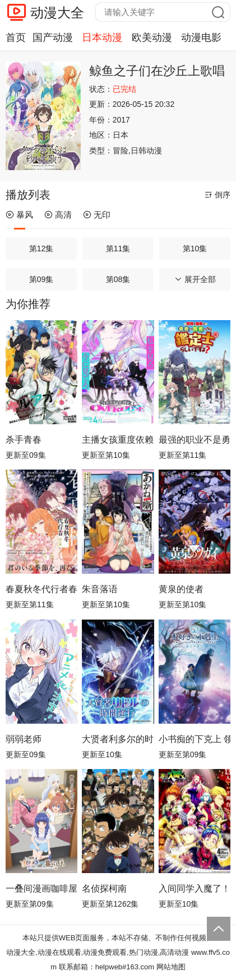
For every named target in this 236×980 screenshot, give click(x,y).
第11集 (118, 248)
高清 (58, 215)
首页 (16, 37)
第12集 (41, 248)
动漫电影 (201, 37)
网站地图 (171, 967)
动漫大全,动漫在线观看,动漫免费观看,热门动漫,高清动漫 (98, 952)
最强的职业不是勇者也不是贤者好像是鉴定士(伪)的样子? (195, 440)
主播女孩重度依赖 (118, 440)
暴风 (19, 215)
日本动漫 (102, 37)
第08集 (118, 279)
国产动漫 (53, 37)
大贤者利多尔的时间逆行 (118, 739)
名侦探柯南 (104, 888)
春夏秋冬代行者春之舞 (41, 589)
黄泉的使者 (181, 589)
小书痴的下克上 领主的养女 (195, 739)
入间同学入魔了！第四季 (195, 888)
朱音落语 (100, 589)
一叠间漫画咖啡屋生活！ (41, 888)
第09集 (41, 279)
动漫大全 (57, 13)
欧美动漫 (152, 37)
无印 (97, 215)
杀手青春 (24, 440)
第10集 (195, 248)
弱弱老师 (24, 739)
